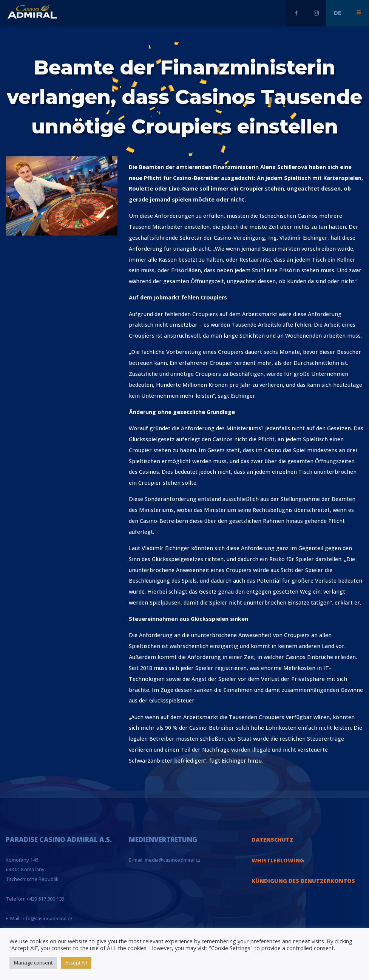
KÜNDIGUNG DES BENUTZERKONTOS (303, 881)
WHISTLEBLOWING (278, 860)
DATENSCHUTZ (273, 840)
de (338, 13)
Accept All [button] (76, 963)
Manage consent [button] (33, 963)
